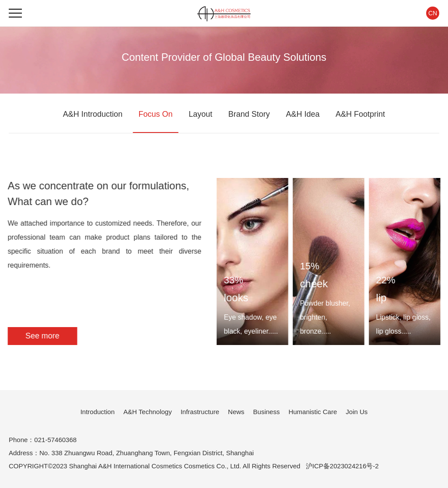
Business (267, 412)
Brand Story (249, 114)
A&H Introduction (93, 114)
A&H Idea (303, 114)
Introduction (98, 412)
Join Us (357, 412)
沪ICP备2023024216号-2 (342, 466)
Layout (200, 114)
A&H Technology (148, 412)
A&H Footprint (360, 114)
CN (433, 13)
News (236, 412)
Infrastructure (200, 412)
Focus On (156, 114)
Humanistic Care (313, 412)
